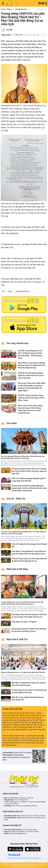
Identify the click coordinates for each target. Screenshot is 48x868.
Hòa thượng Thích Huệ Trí (23, 291)
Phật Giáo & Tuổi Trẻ (17, 639)
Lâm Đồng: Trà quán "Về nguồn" (24, 622)
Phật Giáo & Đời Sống (17, 569)
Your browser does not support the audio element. (26, 35)
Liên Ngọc (9, 30)
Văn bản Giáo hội (21, 9)
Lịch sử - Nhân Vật (16, 499)
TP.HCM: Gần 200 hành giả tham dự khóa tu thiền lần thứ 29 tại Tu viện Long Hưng (31, 375)
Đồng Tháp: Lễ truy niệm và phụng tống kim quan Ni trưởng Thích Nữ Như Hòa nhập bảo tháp (32, 365)
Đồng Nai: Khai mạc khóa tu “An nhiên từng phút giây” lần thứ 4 (23, 672)
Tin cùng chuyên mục (18, 343)
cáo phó (10, 291)
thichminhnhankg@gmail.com (18, 834)
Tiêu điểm (12, 423)
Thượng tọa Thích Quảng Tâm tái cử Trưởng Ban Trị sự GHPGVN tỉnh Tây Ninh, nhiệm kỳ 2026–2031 (29, 471)
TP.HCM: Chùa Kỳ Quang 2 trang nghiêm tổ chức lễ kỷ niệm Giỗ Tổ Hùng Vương (31, 398)
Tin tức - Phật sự (6, 9)
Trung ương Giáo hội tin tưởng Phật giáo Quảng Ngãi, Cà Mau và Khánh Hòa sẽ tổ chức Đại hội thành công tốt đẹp (29, 488)
